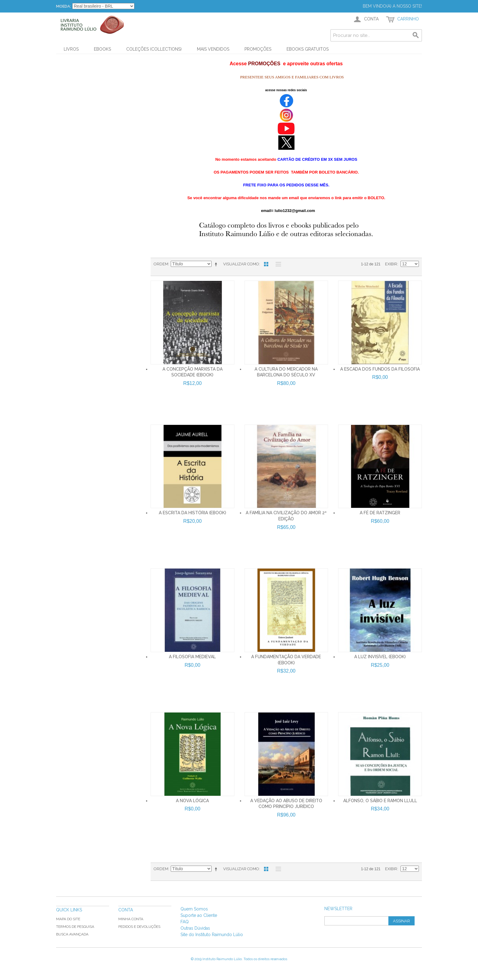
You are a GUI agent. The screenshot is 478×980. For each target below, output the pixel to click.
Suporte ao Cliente (199, 915)
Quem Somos (194, 909)
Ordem (161, 264)
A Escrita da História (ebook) (193, 513)
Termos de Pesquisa (75, 927)
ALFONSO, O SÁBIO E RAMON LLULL (380, 801)
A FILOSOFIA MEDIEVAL (192, 657)
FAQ (185, 922)
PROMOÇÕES (258, 49)
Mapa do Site (68, 919)
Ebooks (102, 49)
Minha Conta (131, 919)
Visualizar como (241, 264)
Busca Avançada (72, 934)
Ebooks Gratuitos (308, 49)
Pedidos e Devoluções (139, 927)
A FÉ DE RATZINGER (380, 513)
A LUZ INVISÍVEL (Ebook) (380, 657)
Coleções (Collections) (154, 49)
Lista (277, 264)
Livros (71, 49)
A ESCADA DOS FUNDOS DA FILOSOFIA (380, 369)
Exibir (391, 264)
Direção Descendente (217, 264)
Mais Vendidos (213, 49)
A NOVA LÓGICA (192, 801)
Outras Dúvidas (195, 928)
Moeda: (64, 6)
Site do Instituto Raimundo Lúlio (212, 935)
